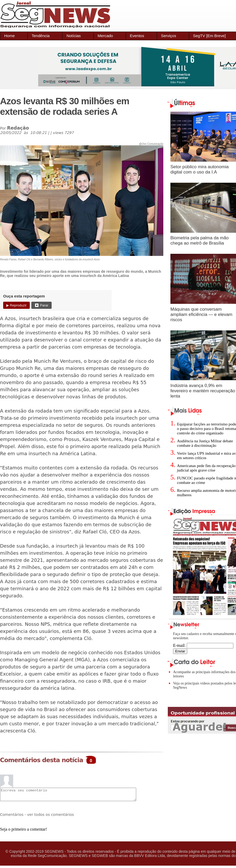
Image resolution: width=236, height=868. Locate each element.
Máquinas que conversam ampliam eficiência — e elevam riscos (201, 314)
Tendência (41, 36)
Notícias (73, 36)
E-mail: (203, 645)
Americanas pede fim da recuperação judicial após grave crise (206, 468)
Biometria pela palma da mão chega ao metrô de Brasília (200, 240)
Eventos (137, 36)
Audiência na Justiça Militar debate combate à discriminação (205, 443)
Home (9, 36)
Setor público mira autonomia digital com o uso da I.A (200, 169)
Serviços (169, 36)
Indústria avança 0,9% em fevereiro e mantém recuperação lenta (203, 391)
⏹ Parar (41, 305)
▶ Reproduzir (16, 305)
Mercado (105, 36)
